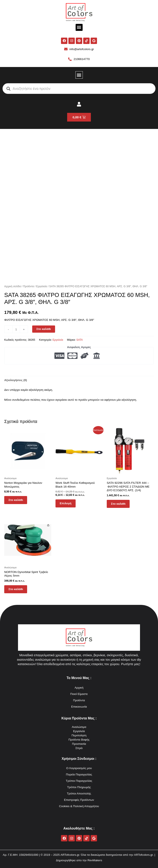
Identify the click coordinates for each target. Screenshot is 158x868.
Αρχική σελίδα (12, 286)
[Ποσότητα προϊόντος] (16, 329)
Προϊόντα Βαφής (79, 740)
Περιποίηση (79, 735)
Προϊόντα (28, 286)
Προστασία (79, 744)
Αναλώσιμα (79, 727)
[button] (79, 27)
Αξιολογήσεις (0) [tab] (16, 380)
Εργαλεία (42, 286)
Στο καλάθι (44, 329)
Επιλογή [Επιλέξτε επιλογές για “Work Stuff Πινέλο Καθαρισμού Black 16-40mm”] (66, 503)
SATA (80, 340)
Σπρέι (79, 748)
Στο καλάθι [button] (16, 500)
